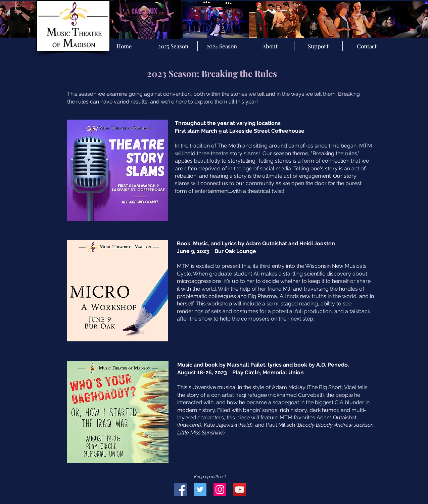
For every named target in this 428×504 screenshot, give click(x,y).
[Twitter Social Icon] (200, 490)
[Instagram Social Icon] (220, 490)
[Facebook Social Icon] (180, 490)
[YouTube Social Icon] (240, 490)
